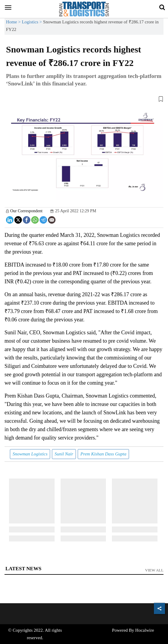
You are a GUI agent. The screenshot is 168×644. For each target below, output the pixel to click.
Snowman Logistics (30, 454)
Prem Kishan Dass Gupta (103, 454)
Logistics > (33, 22)
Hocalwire (145, 630)
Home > (14, 22)
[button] (84, 100)
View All (154, 570)
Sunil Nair (64, 454)
